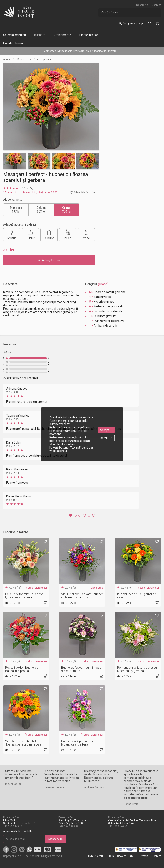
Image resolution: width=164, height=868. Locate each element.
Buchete (40, 35)
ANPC (133, 856)
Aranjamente (62, 35)
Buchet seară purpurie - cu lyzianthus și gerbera (78, 743)
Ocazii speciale (43, 59)
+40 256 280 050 (68, 826)
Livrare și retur (96, 856)
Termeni (144, 856)
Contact (156, 5)
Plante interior (89, 35)
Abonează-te (55, 839)
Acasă (7, 59)
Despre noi (142, 5)
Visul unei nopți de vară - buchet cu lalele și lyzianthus (82, 596)
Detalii (106, 438)
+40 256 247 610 (13, 826)
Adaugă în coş (49, 260)
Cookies (122, 856)
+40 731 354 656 (118, 826)
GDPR (111, 856)
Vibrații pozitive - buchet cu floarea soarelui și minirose (23, 743)
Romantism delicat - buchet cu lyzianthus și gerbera (137, 669)
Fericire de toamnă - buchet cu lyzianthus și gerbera (25, 596)
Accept (106, 430)
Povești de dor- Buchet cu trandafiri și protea (22, 669)
